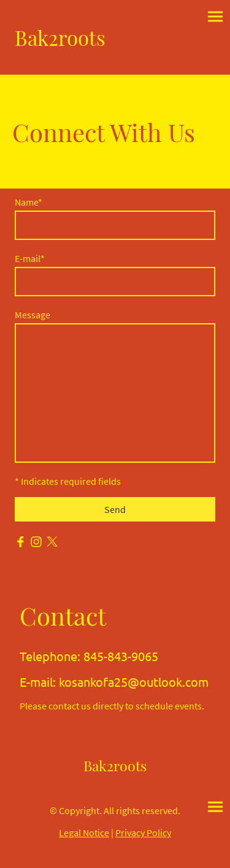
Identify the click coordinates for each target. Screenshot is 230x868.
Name (29, 202)
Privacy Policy (143, 832)
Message (33, 315)
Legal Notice (84, 832)
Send (115, 509)
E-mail (30, 258)
